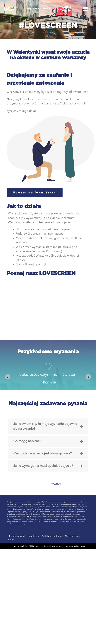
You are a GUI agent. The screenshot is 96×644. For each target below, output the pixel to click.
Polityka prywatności (52, 536)
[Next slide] (88, 377)
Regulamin (33, 536)
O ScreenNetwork (16, 536)
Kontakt (11, 540)
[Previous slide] (8, 377)
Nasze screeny (72, 536)
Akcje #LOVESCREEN (37, 9)
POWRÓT (56, 484)
